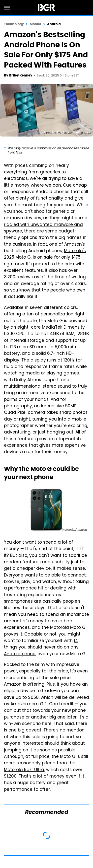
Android (54, 24)
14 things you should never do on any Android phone (41, 648)
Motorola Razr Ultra (24, 770)
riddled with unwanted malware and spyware (43, 228)
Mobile (35, 24)
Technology (14, 24)
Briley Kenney (21, 75)
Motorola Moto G (68, 628)
